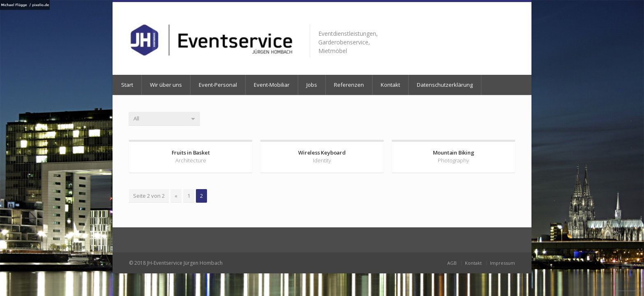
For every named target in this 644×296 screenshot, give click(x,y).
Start (127, 85)
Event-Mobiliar (272, 85)
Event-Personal (218, 85)
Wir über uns (166, 85)
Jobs (312, 85)
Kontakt (390, 85)
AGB (452, 263)
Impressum (503, 263)
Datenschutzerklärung (445, 85)
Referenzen (349, 85)
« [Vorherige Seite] (176, 196)
